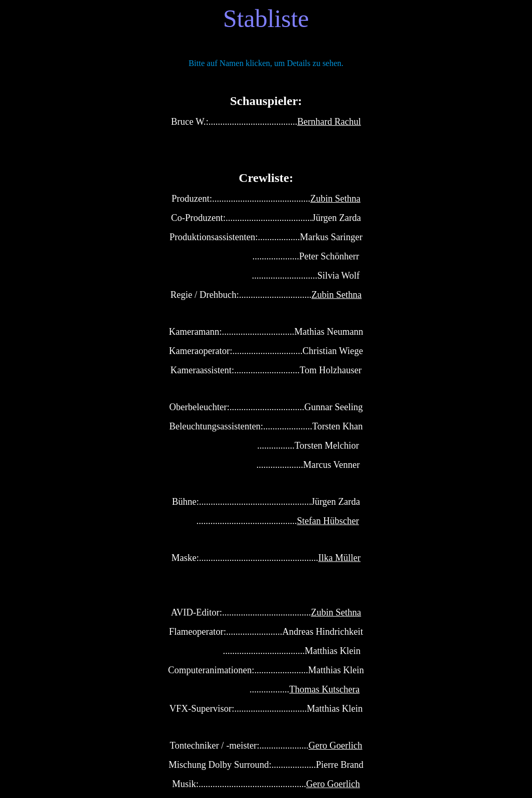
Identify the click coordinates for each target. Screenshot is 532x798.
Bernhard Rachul (329, 122)
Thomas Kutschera (324, 689)
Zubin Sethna (335, 199)
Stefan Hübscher (328, 521)
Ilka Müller (340, 558)
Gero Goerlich (335, 745)
